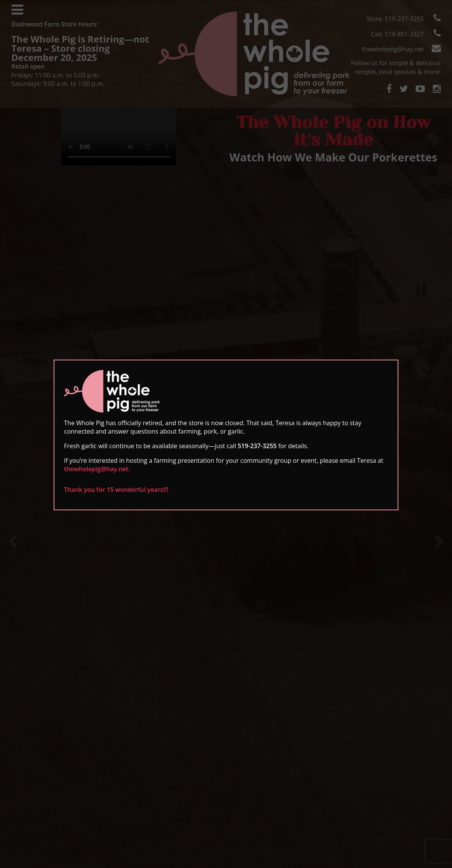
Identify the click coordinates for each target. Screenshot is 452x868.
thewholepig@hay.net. (97, 469)
